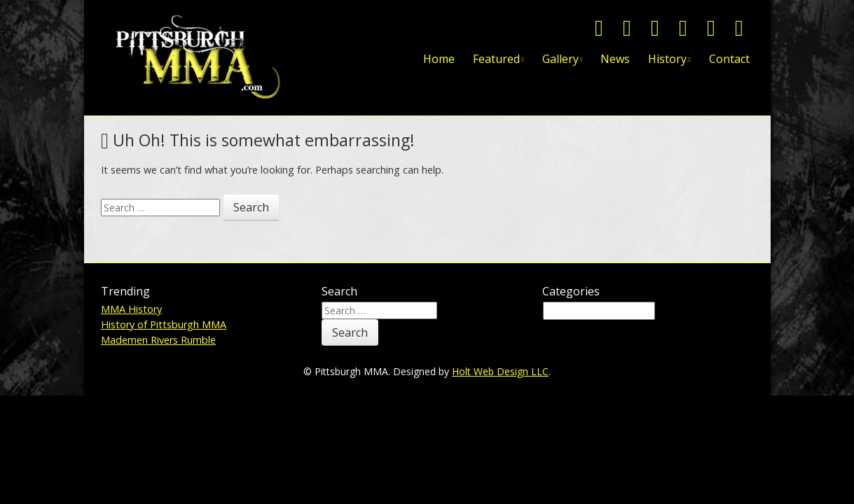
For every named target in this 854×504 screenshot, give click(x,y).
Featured (496, 59)
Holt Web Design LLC (500, 371)
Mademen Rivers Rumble (158, 340)
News (615, 59)
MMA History (131, 309)
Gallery (560, 59)
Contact (729, 59)
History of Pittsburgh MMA (164, 324)
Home (439, 59)
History (667, 59)
